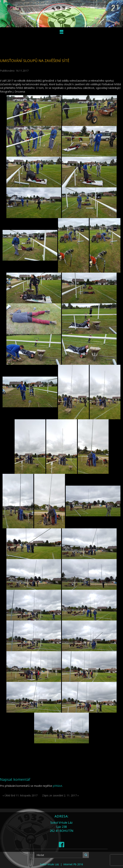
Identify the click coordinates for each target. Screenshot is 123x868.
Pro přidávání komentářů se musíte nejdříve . (31, 786)
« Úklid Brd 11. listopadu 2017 (20, 795)
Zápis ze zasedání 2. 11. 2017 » (60, 795)
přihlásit (58, 786)
